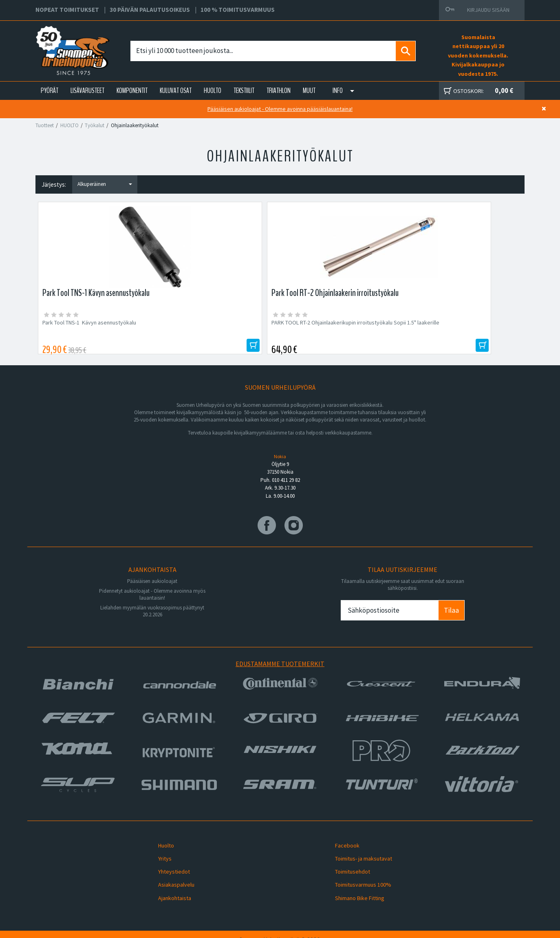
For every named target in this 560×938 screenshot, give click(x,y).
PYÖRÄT (50, 90)
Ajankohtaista (169, 889)
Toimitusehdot (347, 870)
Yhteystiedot (168, 870)
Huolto (160, 850)
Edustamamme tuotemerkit (280, 670)
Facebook (342, 850)
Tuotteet (45, 125)
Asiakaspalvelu (171, 879)
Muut (309, 90)
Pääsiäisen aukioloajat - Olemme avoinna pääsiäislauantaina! (280, 109)
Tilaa (451, 617)
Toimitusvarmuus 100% (357, 879)
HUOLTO (213, 90)
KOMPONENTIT (132, 90)
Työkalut (95, 125)
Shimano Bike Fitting (354, 889)
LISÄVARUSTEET (87, 90)
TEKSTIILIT (244, 90)
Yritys (159, 860)
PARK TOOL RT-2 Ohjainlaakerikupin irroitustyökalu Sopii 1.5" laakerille (207, 326)
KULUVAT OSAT (176, 90)
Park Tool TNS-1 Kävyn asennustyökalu (90, 323)
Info (338, 90)
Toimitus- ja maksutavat (358, 860)
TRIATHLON (279, 90)
